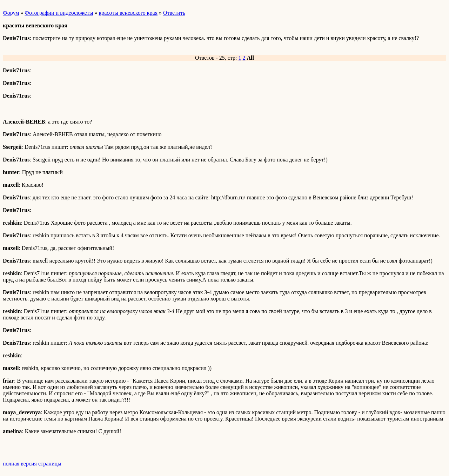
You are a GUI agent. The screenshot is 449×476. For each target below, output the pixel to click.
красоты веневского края (128, 13)
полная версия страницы (32, 464)
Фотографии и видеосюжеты (59, 13)
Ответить (174, 13)
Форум (11, 13)
